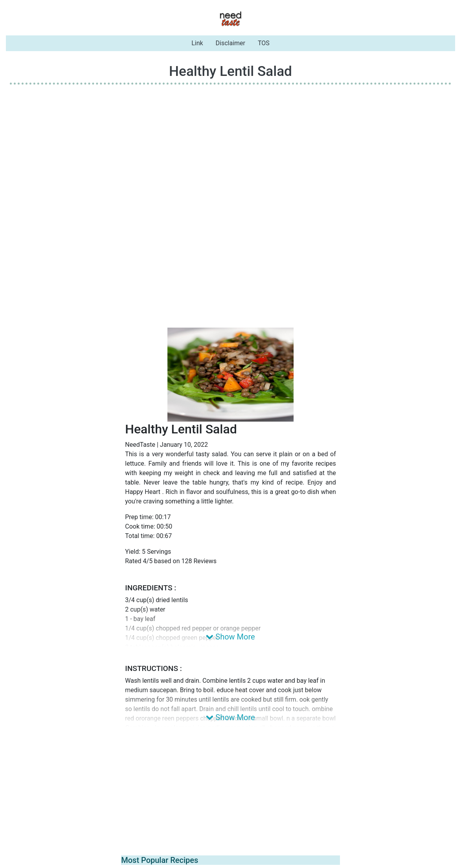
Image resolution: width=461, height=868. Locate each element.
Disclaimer (231, 43)
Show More (230, 637)
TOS (264, 43)
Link (197, 43)
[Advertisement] (231, 146)
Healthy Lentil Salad (231, 71)
